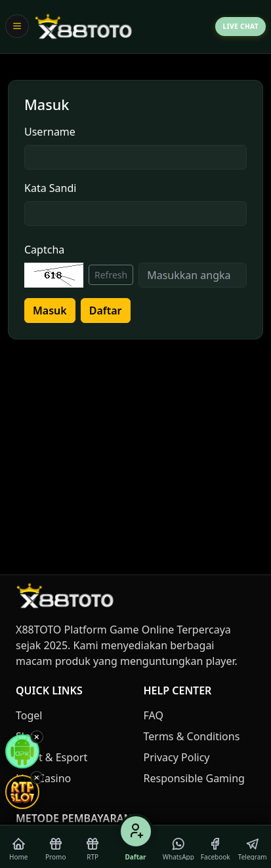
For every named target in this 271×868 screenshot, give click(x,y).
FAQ (154, 715)
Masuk (50, 311)
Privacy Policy (177, 757)
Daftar (106, 311)
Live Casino (43, 778)
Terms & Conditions (192, 736)
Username (50, 132)
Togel (29, 715)
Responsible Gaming (194, 778)
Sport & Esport (52, 757)
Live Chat (240, 26)
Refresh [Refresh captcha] (111, 275)
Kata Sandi (50, 188)
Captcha (44, 250)
